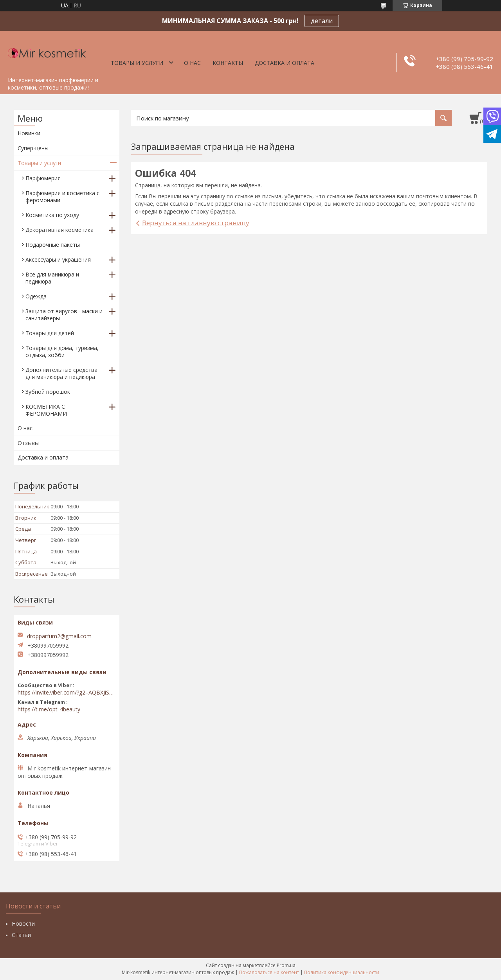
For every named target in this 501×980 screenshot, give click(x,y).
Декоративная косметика (59, 230)
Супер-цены (33, 148)
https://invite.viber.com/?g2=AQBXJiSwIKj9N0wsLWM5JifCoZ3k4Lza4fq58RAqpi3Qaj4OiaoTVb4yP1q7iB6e (67, 693)
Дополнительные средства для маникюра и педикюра (61, 373)
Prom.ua (286, 965)
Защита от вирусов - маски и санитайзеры (64, 315)
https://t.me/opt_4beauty (49, 709)
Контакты (228, 63)
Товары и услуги (137, 63)
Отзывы (28, 443)
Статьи (21, 935)
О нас (192, 63)
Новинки (29, 133)
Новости (23, 923)
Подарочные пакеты (53, 245)
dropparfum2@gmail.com (59, 636)
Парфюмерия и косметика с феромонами (62, 197)
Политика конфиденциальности (342, 972)
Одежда (36, 296)
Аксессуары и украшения (58, 259)
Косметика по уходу (52, 215)
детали (322, 21)
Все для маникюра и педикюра (52, 278)
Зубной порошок (48, 392)
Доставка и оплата (285, 63)
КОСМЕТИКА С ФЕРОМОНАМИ (46, 410)
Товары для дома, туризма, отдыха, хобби (62, 351)
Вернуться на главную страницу (196, 223)
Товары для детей (50, 333)
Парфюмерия (43, 178)
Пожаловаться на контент (269, 972)
